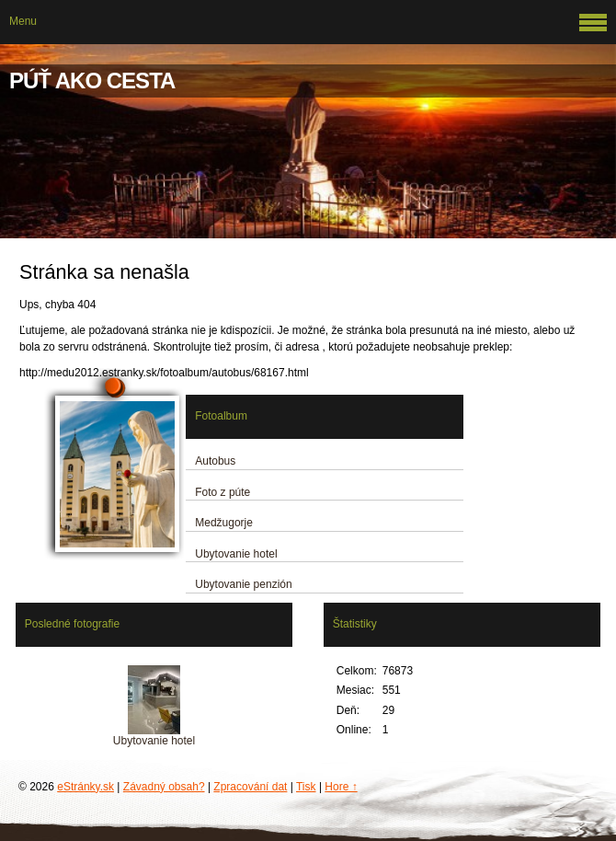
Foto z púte (222, 492)
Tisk (306, 787)
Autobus (215, 461)
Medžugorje (224, 523)
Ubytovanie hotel (236, 554)
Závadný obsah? (164, 787)
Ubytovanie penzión (243, 584)
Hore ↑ (341, 787)
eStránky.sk (86, 787)
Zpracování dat (250, 787)
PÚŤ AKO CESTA (92, 81)
